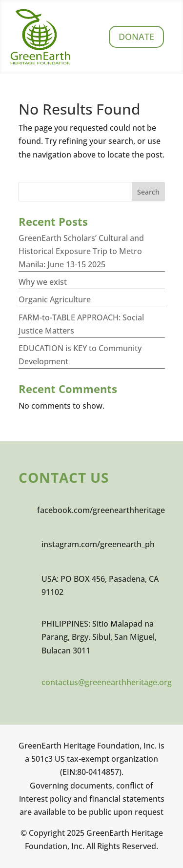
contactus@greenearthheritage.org (107, 682)
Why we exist (43, 282)
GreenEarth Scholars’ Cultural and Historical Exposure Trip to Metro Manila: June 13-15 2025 (81, 251)
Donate (136, 37)
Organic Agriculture (55, 299)
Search (148, 192)
